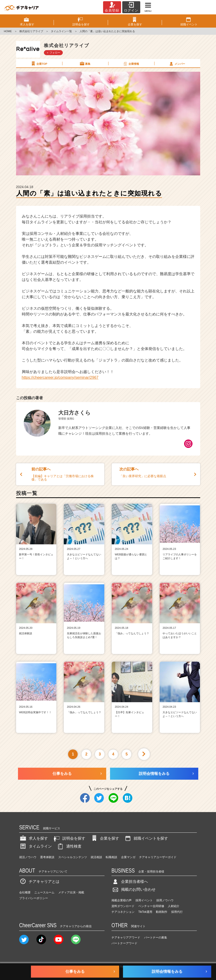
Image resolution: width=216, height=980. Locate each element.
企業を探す (105, 838)
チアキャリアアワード (126, 938)
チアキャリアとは (39, 882)
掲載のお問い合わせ (134, 889)
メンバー (177, 64)
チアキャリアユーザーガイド (158, 857)
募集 (85, 64)
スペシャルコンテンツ (73, 857)
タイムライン (35, 846)
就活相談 (96, 857)
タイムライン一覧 (61, 31)
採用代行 (177, 912)
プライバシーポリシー (34, 898)
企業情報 (131, 64)
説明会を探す (69, 838)
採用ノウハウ (165, 900)
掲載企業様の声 (122, 900)
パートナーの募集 (156, 938)
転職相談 (111, 857)
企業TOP (39, 64)
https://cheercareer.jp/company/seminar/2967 (60, 377)
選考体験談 (47, 857)
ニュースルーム (44, 892)
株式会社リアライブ (31, 31)
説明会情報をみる (154, 774)
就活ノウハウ (28, 857)
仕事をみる (62, 774)
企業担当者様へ (130, 882)
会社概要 (25, 892)
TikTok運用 (145, 912)
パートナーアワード (124, 943)
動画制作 (162, 912)
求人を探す (34, 838)
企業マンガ (128, 857)
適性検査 (69, 846)
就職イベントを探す (146, 838)
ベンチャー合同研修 (151, 906)
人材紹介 (174, 906)
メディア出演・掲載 (71, 892)
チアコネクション (123, 912)
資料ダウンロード (123, 906)
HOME (8, 31)
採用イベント (144, 900)
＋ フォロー (53, 53)
